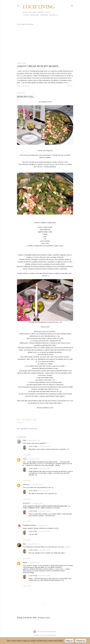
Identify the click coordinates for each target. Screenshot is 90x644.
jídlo (22, 422)
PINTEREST (44, 15)
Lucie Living (39, 7)
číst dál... (70, 86)
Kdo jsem (32, 12)
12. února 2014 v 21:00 (36, 485)
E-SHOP (26, 15)
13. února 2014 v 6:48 (34, 563)
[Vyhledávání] (72, 5)
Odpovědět (27, 455)
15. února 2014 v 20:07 (44, 576)
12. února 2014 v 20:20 (33, 440)
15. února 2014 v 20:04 (44, 550)
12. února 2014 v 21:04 (37, 503)
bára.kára (68, 547)
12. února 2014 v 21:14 (43, 525)
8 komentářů (25, 86)
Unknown (26, 485)
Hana (25, 459)
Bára (24, 544)
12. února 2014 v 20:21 (33, 459)
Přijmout (69, 641)
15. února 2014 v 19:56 (44, 446)
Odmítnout (81, 641)
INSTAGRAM (34, 15)
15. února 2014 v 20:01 (44, 491)
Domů (25, 12)
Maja (24, 440)
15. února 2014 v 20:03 (44, 511)
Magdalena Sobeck (29, 525)
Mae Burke (53, 635)
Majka (25, 563)
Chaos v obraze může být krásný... (38, 66)
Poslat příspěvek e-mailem (29, 420)
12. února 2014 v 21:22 (33, 544)
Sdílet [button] (18, 86)
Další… (48, 12)
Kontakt (41, 12)
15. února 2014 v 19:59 (44, 468)
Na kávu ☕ (53, 15)
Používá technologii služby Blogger (45, 632)
